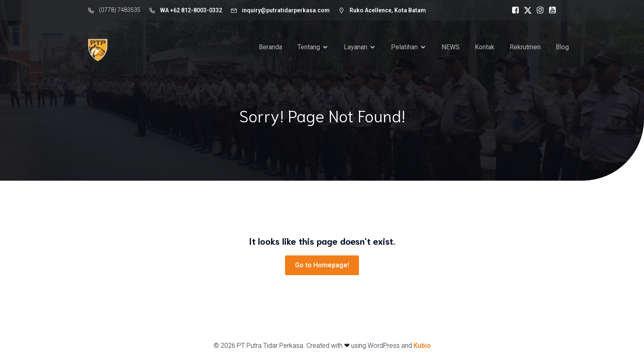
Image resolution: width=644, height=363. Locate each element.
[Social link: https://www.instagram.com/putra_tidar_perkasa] (538, 10)
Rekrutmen (525, 47)
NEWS (451, 47)
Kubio (422, 346)
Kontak (485, 47)
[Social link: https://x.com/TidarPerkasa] (526, 10)
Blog (562, 47)
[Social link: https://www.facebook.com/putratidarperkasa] (513, 10)
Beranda (270, 47)
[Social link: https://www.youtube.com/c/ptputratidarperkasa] (550, 10)
